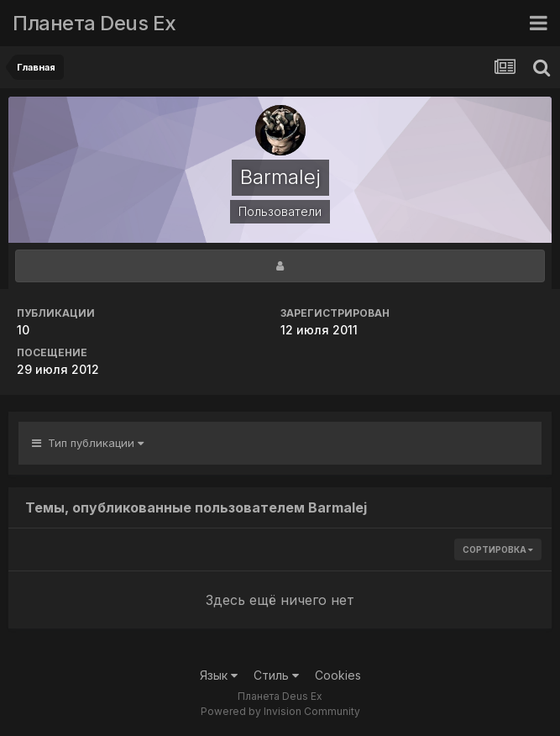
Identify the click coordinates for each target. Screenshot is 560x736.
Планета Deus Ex (94, 23)
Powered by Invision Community (280, 711)
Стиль (276, 675)
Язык (219, 675)
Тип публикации (88, 443)
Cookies (338, 675)
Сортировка (498, 549)
